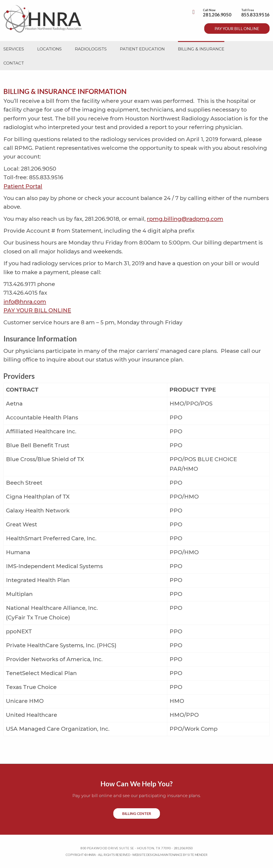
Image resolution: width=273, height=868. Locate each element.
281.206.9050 (217, 15)
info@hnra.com (25, 302)
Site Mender (197, 855)
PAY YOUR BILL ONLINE (37, 310)
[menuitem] (14, 49)
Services (14, 49)
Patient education (142, 49)
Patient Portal (23, 186)
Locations (49, 49)
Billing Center (137, 813)
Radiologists (91, 49)
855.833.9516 (255, 15)
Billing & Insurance (201, 49)
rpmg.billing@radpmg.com (185, 219)
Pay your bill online (237, 29)
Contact (14, 63)
